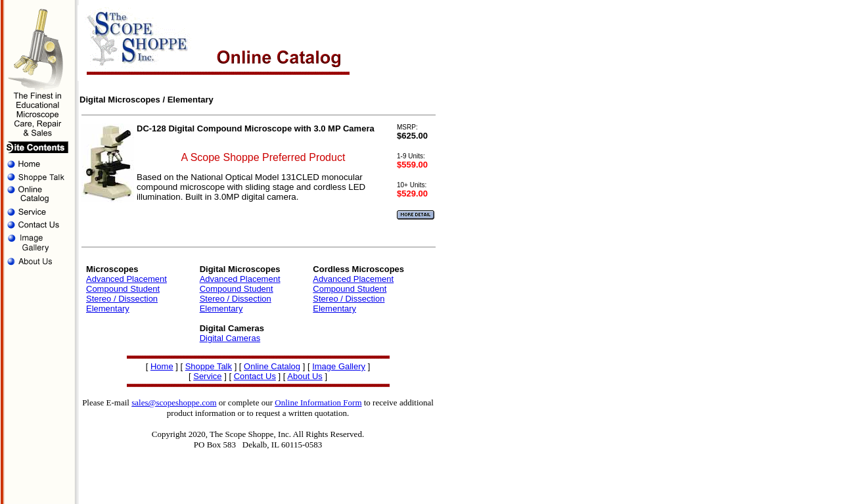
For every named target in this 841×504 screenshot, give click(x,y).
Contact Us (255, 376)
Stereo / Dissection (122, 299)
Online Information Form (318, 402)
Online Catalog (272, 366)
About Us (305, 376)
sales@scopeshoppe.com (174, 402)
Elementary (108, 309)
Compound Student (123, 289)
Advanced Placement (126, 279)
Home (162, 366)
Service (207, 376)
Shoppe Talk (209, 366)
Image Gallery (339, 366)
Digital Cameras (230, 338)
